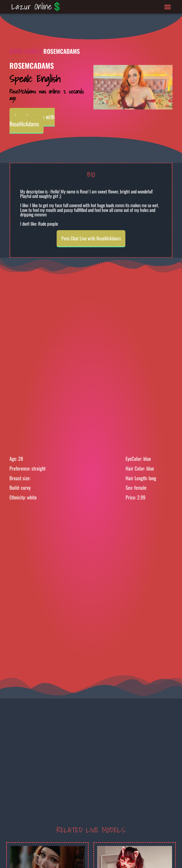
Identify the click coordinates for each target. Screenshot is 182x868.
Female (33, 51)
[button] (168, 7)
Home (16, 51)
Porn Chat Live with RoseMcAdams (32, 120)
